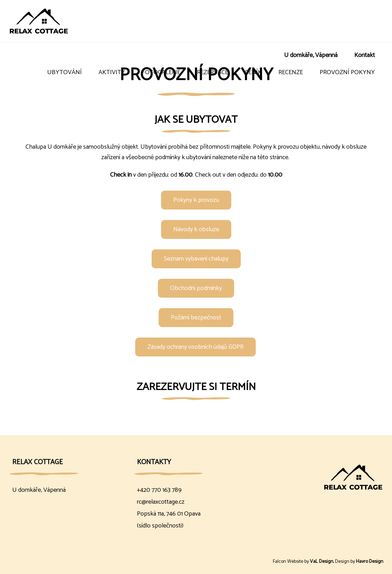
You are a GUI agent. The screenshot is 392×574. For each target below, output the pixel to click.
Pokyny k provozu (196, 200)
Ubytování (64, 72)
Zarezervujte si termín (196, 387)
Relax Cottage (38, 462)
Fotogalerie (161, 72)
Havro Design (370, 562)
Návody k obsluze (196, 229)
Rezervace (213, 72)
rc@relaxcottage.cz (161, 502)
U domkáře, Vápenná (311, 55)
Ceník (253, 72)
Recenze (291, 72)
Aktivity (112, 72)
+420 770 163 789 (159, 490)
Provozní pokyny (347, 72)
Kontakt (365, 55)
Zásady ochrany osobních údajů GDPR (195, 347)
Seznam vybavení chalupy (196, 259)
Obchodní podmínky (196, 288)
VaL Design (322, 562)
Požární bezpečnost (196, 318)
